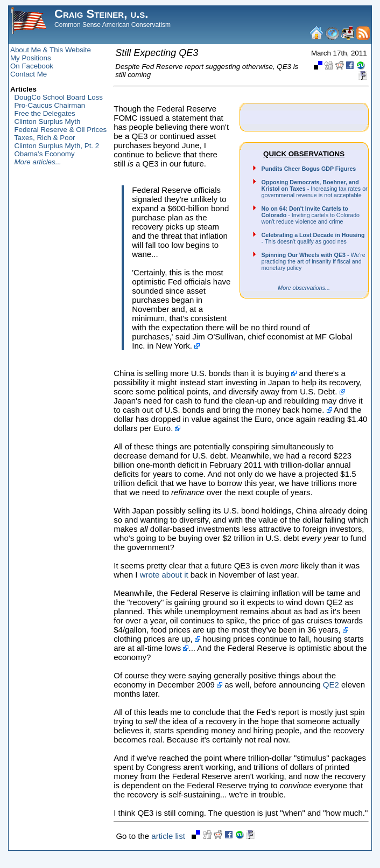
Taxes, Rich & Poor (44, 138)
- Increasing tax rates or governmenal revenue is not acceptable (315, 189)
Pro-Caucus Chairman (50, 105)
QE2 (331, 685)
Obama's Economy (44, 154)
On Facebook (32, 66)
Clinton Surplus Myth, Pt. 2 (57, 146)
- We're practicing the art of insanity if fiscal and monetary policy (314, 261)
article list (168, 836)
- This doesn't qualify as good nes (313, 238)
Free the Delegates (44, 113)
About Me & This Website (51, 50)
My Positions (31, 58)
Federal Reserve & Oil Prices (60, 130)
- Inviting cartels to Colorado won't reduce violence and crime (311, 215)
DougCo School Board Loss (58, 97)
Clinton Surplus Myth (47, 121)
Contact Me (29, 74)
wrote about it (164, 575)
